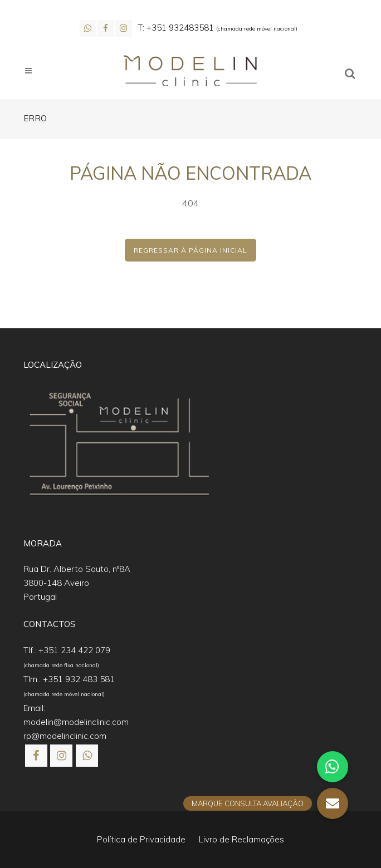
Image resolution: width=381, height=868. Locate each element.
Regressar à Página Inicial (190, 250)
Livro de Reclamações (241, 839)
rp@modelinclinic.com (65, 736)
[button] (22, 846)
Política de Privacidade (141, 839)
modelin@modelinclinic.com (76, 722)
